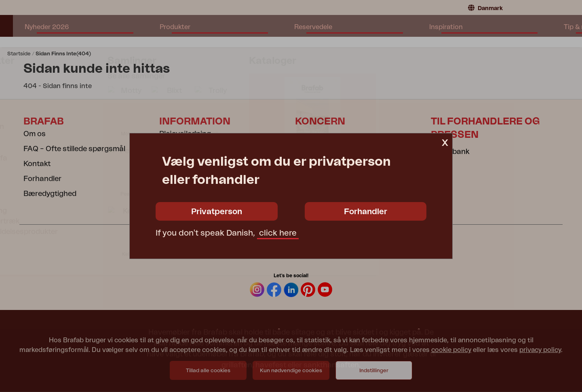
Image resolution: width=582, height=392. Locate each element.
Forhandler (366, 212)
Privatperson (217, 212)
